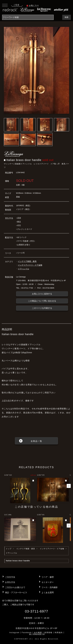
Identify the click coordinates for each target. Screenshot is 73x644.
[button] (69, 486)
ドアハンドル (24, 269)
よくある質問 (48, 592)
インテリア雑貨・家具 (27, 261)
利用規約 (59, 633)
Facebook (27, 633)
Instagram (14, 633)
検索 (67, 17)
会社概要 (38, 633)
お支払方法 (10, 582)
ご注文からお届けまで (15, 587)
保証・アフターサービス (16, 592)
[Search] (28, 17)
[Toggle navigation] (5, 5)
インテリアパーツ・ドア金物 (30, 265)
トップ (9, 549)
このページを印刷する (42, 308)
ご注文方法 (10, 577)
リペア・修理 (48, 577)
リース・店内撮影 (50, 587)
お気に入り (33, 6)
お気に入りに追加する (42, 294)
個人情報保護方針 (37, 634)
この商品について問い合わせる (42, 301)
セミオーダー (48, 582)
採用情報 (48, 633)
